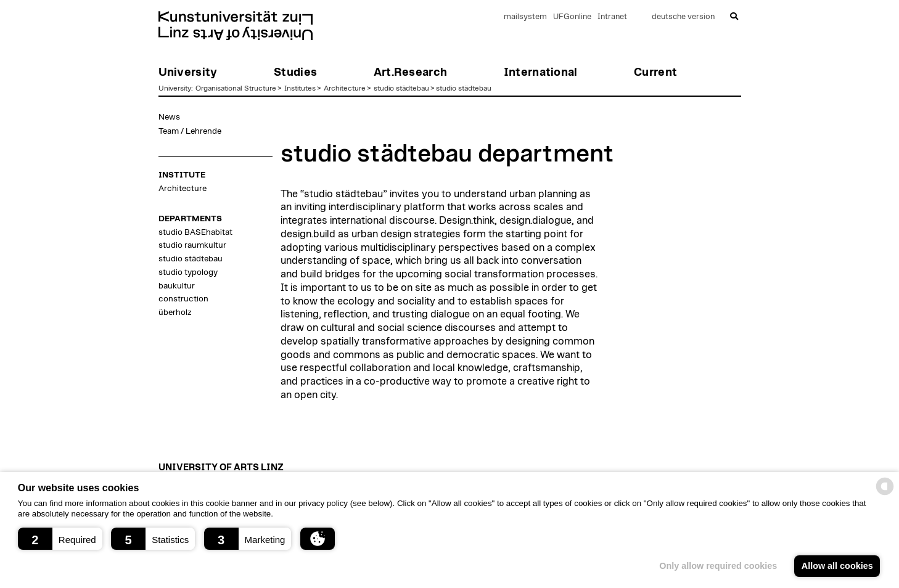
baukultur (177, 286)
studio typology (188, 272)
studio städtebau (401, 88)
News (169, 117)
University (175, 88)
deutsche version (683, 17)
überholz (175, 312)
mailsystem (525, 17)
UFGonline (572, 17)
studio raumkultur (192, 245)
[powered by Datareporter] (885, 494)
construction (183, 299)
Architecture (345, 88)
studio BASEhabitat (195, 232)
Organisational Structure (236, 88)
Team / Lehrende (190, 131)
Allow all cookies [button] (837, 566)
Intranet (612, 17)
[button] (60, 539)
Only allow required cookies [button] (718, 566)
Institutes (300, 88)
